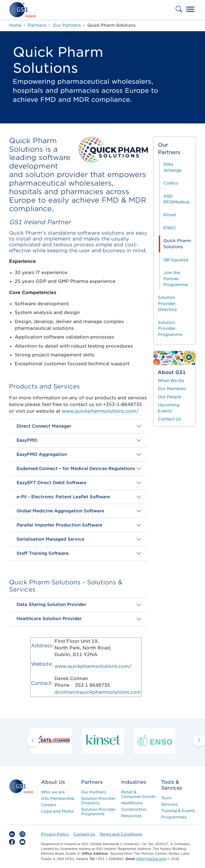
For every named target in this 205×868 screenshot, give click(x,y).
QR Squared (176, 260)
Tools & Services (172, 785)
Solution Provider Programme (170, 329)
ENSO (169, 228)
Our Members (172, 389)
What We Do (171, 381)
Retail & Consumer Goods (138, 794)
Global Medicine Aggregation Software (60, 511)
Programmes (174, 817)
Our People (169, 397)
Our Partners (169, 149)
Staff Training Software (43, 553)
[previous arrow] (33, 741)
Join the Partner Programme (176, 279)
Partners (92, 782)
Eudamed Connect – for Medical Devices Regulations (76, 469)
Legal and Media (57, 811)
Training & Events (178, 811)
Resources (131, 816)
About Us (53, 782)
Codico (171, 183)
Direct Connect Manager (44, 426)
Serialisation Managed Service (50, 539)
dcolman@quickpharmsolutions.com (98, 692)
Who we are (53, 792)
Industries (134, 782)
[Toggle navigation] (190, 10)
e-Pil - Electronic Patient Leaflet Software (63, 497)
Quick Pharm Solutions (177, 244)
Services (169, 804)
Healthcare (132, 803)
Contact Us (169, 419)
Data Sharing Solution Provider (51, 604)
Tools (166, 798)
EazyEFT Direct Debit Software (52, 483)
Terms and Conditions (121, 834)
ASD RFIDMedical (176, 199)
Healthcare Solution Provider (49, 619)
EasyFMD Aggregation (42, 454)
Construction (134, 809)
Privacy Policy (55, 834)
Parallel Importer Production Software (59, 525)
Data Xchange (172, 167)
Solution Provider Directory (167, 304)
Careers (49, 805)
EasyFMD (27, 440)
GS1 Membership (58, 798)
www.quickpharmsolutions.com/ (100, 411)
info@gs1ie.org (151, 859)
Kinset (170, 215)
